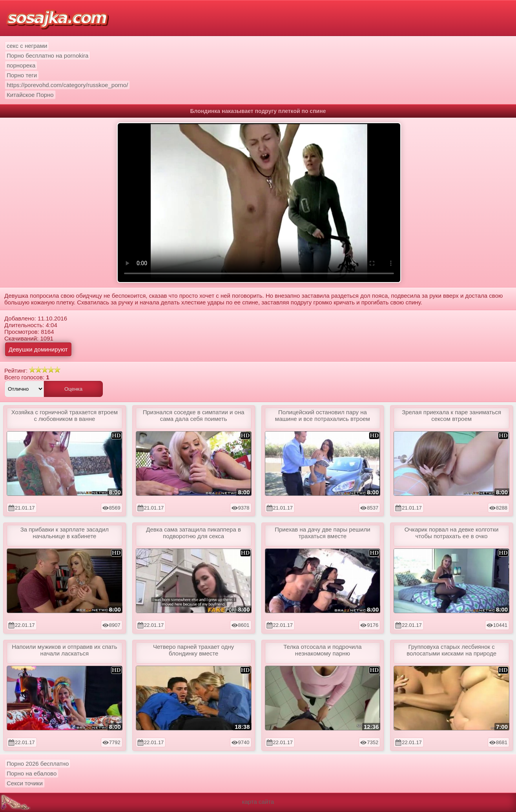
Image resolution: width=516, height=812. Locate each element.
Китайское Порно (30, 95)
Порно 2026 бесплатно (38, 764)
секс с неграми (27, 46)
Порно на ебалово (32, 773)
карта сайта (258, 802)
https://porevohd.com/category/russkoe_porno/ (67, 85)
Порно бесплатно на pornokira (47, 56)
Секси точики (25, 783)
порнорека (21, 65)
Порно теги (22, 75)
